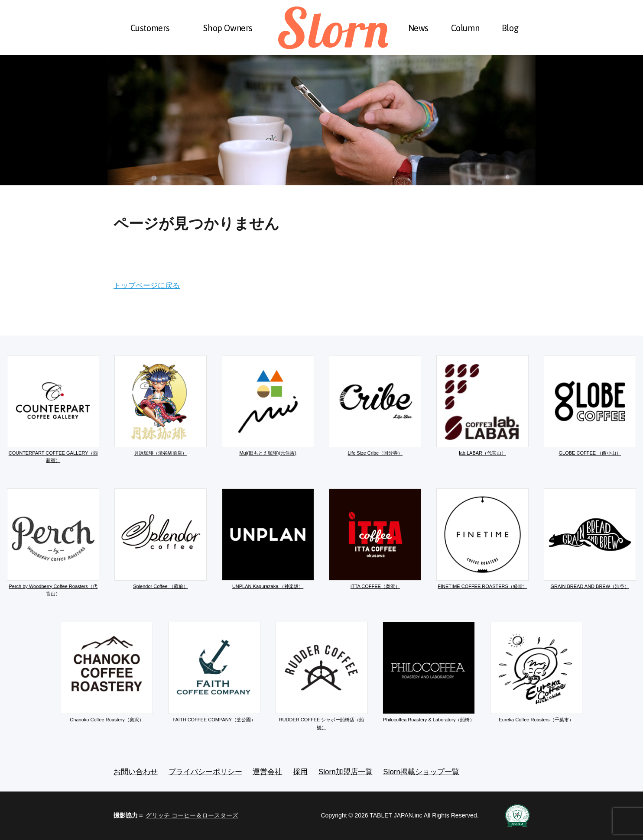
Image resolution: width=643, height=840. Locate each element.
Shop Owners (228, 28)
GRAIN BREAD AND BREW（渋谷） (590, 539)
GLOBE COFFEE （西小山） (590, 405)
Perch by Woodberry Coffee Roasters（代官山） (53, 543)
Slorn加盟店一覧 (346, 772)
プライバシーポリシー (205, 772)
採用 (300, 772)
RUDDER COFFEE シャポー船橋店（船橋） (322, 676)
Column (465, 28)
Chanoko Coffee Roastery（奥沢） (107, 672)
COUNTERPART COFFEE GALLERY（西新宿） (53, 409)
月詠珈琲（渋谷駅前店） (161, 405)
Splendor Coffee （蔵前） (161, 539)
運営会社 (267, 772)
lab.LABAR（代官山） (482, 405)
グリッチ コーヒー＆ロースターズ (192, 815)
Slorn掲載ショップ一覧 (421, 772)
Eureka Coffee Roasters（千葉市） (536, 672)
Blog (510, 28)
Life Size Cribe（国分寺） (375, 405)
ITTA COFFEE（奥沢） (375, 539)
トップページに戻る (147, 286)
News (418, 28)
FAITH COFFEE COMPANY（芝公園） (214, 672)
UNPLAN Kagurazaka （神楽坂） (268, 539)
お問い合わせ (136, 772)
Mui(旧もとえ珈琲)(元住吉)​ (268, 405)
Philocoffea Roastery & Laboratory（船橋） (429, 672)
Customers (150, 28)
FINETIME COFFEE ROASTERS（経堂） (482, 539)
